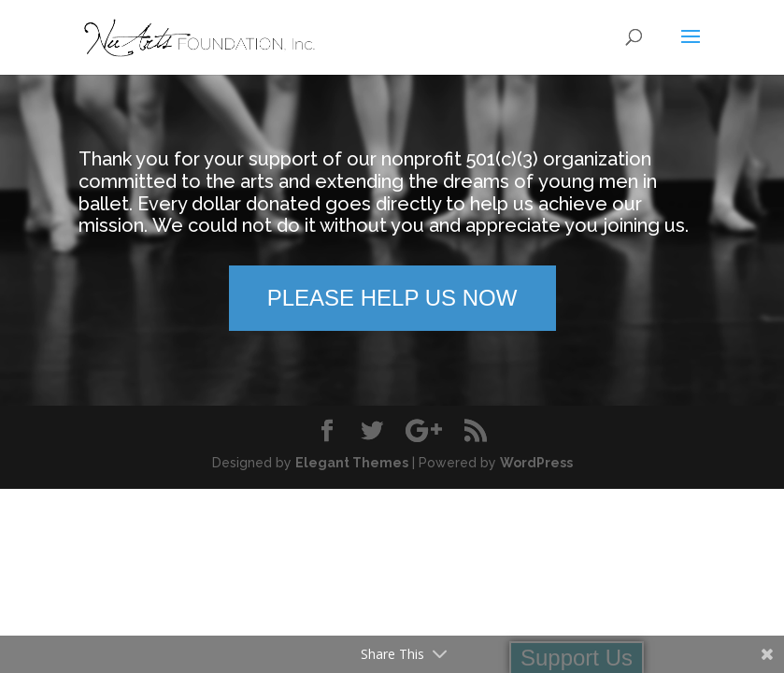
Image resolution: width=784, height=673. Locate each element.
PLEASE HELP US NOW (392, 298)
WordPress (536, 463)
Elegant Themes (352, 463)
